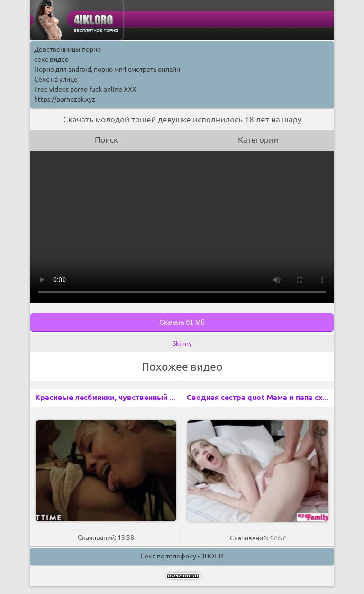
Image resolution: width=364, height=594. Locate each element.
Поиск (106, 140)
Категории (258, 140)
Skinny (182, 343)
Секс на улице (56, 79)
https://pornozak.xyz (65, 99)
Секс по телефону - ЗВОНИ (182, 556)
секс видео (51, 59)
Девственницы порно (68, 49)
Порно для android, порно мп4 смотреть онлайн (107, 69)
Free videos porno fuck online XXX (85, 89)
